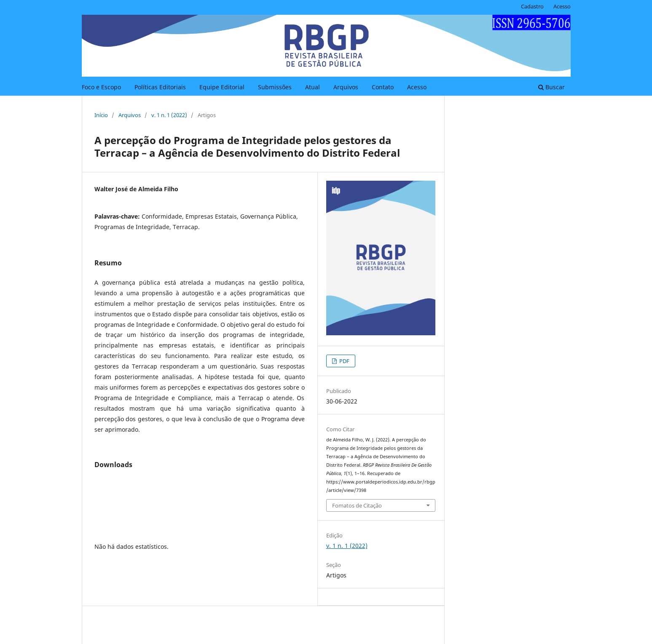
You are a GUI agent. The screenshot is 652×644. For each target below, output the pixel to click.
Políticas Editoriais (160, 87)
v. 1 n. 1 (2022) (169, 115)
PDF (344, 361)
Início (101, 115)
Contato (383, 87)
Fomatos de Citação (357, 505)
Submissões (275, 87)
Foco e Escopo (101, 87)
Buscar (551, 87)
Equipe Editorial (222, 87)
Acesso (417, 87)
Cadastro (532, 6)
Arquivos (346, 87)
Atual (313, 87)
